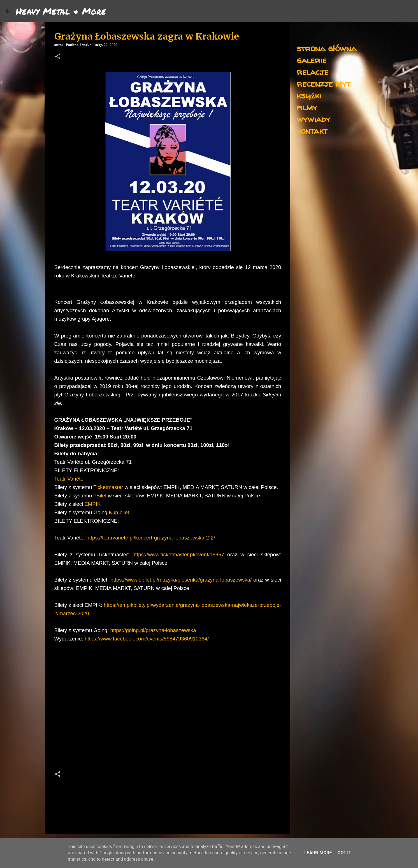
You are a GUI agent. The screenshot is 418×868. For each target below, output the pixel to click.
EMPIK (92, 504)
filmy (307, 107)
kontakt (312, 131)
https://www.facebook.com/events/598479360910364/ (147, 639)
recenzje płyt (324, 83)
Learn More (318, 853)
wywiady (313, 119)
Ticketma (104, 487)
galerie (312, 60)
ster (119, 487)
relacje (313, 72)
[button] (58, 57)
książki (309, 95)
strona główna (327, 48)
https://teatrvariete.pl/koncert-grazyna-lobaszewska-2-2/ (151, 538)
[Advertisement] (168, 717)
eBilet (100, 496)
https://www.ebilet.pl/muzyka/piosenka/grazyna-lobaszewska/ (181, 580)
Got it (344, 853)
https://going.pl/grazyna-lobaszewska (153, 630)
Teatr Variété (69, 479)
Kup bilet (119, 512)
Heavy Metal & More (61, 11)
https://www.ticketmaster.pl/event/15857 (178, 554)
